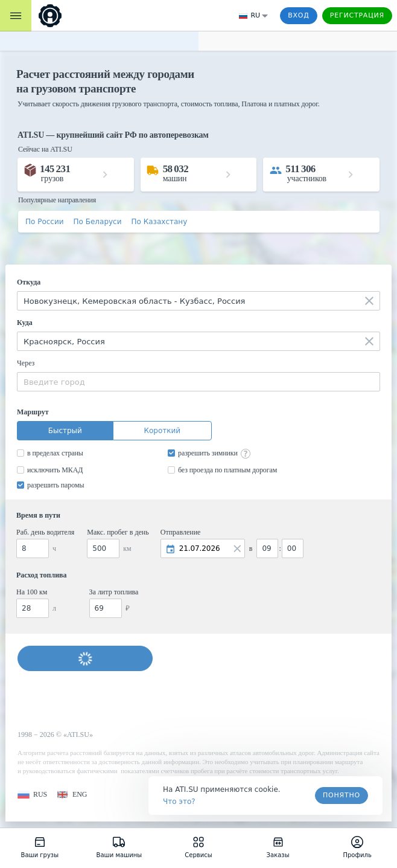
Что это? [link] (179, 802)
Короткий (162, 431)
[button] (32, 795)
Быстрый (65, 431)
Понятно (341, 795)
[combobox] (198, 301)
